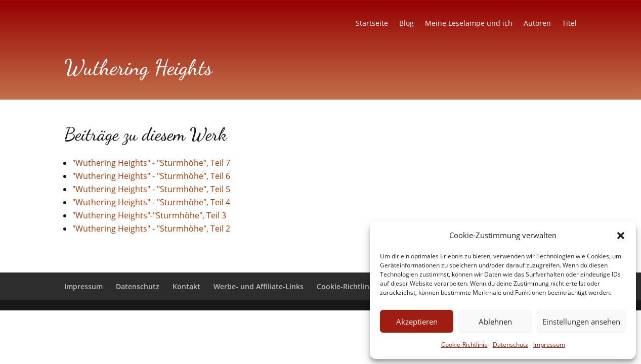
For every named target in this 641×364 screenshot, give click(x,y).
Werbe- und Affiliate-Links (259, 286)
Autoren (537, 24)
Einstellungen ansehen (581, 322)
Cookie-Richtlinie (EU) (354, 286)
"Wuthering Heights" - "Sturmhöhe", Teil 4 (151, 202)
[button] (621, 236)
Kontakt (186, 286)
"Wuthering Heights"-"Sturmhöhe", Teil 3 (149, 215)
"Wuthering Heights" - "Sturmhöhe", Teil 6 (151, 176)
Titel (569, 24)
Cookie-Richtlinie (464, 345)
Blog (407, 24)
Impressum (549, 345)
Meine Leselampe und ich (469, 24)
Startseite (372, 24)
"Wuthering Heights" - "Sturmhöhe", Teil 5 (151, 189)
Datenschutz (510, 345)
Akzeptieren (417, 322)
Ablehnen (495, 322)
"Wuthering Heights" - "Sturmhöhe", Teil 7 (151, 163)
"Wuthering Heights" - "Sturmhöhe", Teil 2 (151, 229)
